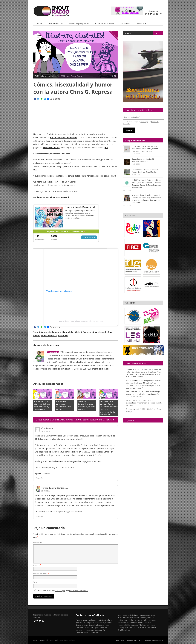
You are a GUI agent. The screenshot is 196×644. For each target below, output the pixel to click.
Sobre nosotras (55, 23)
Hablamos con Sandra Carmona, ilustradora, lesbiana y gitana (87, 405)
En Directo (125, 23)
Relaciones (134, 627)
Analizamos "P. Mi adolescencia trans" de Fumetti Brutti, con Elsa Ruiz (42, 405)
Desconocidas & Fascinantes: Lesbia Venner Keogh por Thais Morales (145, 171)
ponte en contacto (83, 630)
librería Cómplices (145, 623)
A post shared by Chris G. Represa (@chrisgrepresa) (81, 321)
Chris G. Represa (83, 332)
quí (106, 148)
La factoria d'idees (69, 640)
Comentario (38, 543)
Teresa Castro (53, 352)
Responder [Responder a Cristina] (40, 478)
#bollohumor (55, 332)
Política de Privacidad (79, 590)
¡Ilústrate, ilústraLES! (114, 35)
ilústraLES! (63, 336)
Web (35, 582)
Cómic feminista (49, 336)
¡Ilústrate (43, 332)
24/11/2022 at (46, 431)
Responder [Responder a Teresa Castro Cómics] (40, 516)
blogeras (147, 618)
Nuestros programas (79, 23)
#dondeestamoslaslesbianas (129, 615)
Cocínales (132, 620)
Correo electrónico (41, 574)
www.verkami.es (51, 148)
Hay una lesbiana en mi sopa (63, 138)
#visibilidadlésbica (125, 618)
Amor (142, 618)
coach (126, 620)
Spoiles (153, 627)
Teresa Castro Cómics (53, 488)
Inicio (39, 23)
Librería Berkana (131, 623)
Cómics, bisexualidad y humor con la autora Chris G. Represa (144, 403)
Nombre (37, 565)
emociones (152, 620)
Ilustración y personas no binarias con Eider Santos (63, 405)
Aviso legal (120, 640)
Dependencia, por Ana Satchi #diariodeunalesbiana (143, 160)
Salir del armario (144, 627)
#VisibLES (136, 618)
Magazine (134, 625)
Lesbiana (121, 623)
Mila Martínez (144, 625)
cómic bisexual (99, 332)
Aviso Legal (60, 590)
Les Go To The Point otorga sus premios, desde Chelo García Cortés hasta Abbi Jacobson (143, 394)
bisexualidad (68, 332)
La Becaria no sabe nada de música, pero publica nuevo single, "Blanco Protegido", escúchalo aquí (145, 149)
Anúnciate (142, 23)
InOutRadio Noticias (105, 23)
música (127, 627)
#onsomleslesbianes (147, 615)
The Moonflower (124, 630)
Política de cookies (135, 640)
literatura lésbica (124, 625)
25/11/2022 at (46, 491)
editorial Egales (142, 620)
